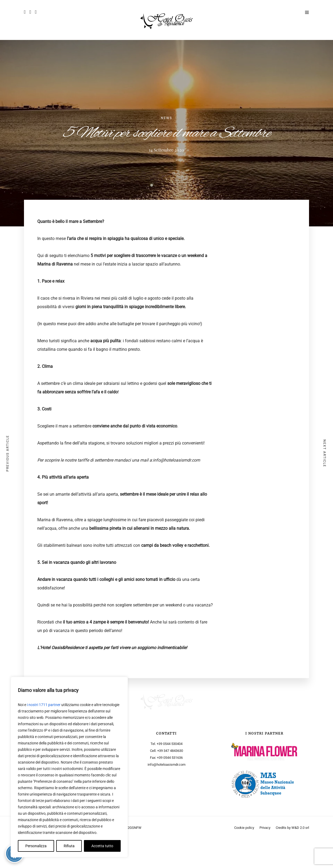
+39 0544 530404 (170, 744)
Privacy (265, 856)
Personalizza (36, 846)
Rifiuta (69, 846)
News (167, 118)
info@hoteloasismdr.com (167, 765)
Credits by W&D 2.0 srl (292, 856)
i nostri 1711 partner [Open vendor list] (44, 705)
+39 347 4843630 (170, 751)
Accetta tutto (102, 846)
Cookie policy (244, 856)
